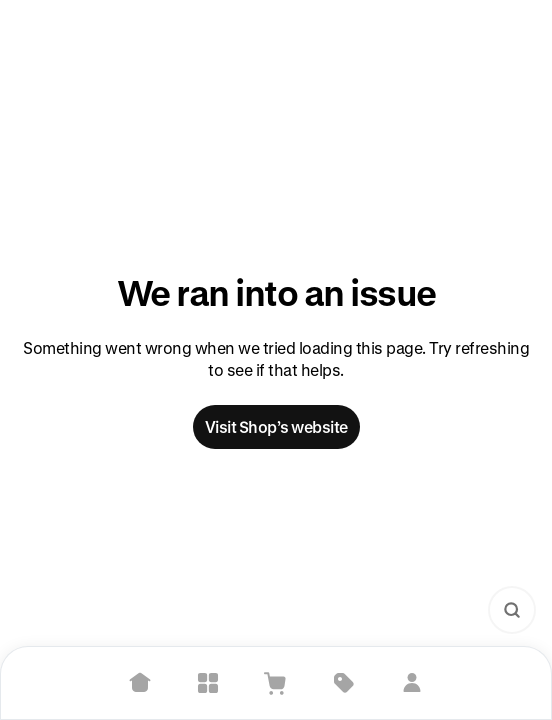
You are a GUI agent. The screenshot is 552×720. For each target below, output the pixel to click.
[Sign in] (412, 683)
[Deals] (344, 683)
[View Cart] (276, 683)
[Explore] (208, 683)
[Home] (140, 683)
